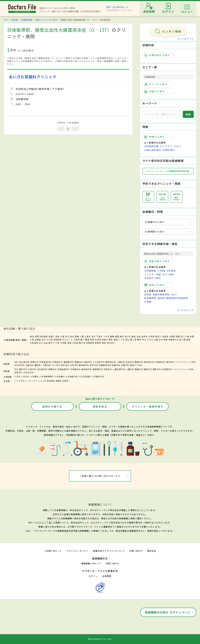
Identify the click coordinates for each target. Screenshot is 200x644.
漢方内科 (170, 362)
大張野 (172, 336)
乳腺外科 (108, 369)
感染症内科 (149, 362)
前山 (127, 340)
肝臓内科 (116, 365)
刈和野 (151, 336)
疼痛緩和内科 (105, 365)
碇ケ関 (182, 340)
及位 (67, 336)
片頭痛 (148, 302)
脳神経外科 (87, 369)
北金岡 (98, 340)
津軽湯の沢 (173, 340)
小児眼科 (34, 376)
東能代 (105, 340)
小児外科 (25, 376)
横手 (122, 336)
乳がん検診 (168, 274)
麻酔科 (59, 381)
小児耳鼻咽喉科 (47, 376)
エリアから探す (156, 84)
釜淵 (57, 336)
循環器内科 (69, 362)
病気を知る (100, 406)
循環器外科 (98, 369)
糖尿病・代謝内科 (43, 365)
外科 (16, 369)
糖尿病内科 (111, 362)
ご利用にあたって (53, 551)
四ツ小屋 (185, 336)
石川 (41, 343)
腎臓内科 (79, 362)
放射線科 (51, 381)
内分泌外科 (28, 372)
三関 (82, 336)
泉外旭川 (111, 343)
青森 (104, 343)
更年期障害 (150, 298)
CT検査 (161, 271)
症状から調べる (52, 406)
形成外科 (32, 369)
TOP (6, 20)
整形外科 (23, 369)
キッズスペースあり (171, 146)
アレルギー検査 (153, 274)
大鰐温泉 (34, 343)
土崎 (32, 340)
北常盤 (63, 343)
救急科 (66, 381)
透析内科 (65, 365)
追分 (44, 340)
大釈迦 (75, 343)
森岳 (92, 340)
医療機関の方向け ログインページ (167, 612)
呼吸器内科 (58, 362)
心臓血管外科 (119, 369)
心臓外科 (130, 369)
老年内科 (94, 365)
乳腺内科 (125, 365)
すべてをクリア (186, 39)
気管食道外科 (63, 369)
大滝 (62, 336)
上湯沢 (88, 336)
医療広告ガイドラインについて (109, 551)
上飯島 (38, 340)
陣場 (166, 340)
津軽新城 (90, 343)
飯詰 (134, 336)
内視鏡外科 (167, 369)
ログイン (93, 576)
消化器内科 (24, 362)
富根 (116, 340)
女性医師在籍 (151, 146)
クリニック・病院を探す (148, 406)
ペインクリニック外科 (183, 369)
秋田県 (15, 20)
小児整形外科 (98, 376)
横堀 (77, 336)
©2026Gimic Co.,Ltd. (100, 639)
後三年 (128, 336)
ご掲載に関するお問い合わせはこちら (100, 476)
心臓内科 (121, 362)
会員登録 (107, 576)
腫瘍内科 (139, 362)
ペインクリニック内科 (185, 362)
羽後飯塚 (57, 340)
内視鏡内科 (160, 362)
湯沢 (93, 336)
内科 (16, 362)
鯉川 (82, 340)
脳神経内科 (84, 365)
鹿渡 (87, 340)
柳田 (117, 336)
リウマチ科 (19, 381)
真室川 (52, 336)
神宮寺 (144, 336)
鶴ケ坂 (82, 343)
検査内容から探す (157, 261)
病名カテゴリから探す (47, 20)
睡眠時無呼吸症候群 (177, 298)
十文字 (106, 336)
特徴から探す (155, 137)
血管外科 (18, 372)
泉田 (37, 336)
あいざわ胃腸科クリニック (33, 77)
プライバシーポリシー (77, 551)
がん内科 (56, 365)
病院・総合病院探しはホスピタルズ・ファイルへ (119, 9)
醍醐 (112, 336)
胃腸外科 (52, 369)
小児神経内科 (72, 376)
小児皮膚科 (60, 376)
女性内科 (74, 365)
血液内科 (130, 362)
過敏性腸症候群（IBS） (166, 294)
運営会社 (152, 551)
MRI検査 (171, 271)
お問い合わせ (136, 551)
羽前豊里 (44, 336)
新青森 (98, 343)
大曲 (138, 336)
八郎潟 (77, 340)
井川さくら (67, 340)
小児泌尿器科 (85, 376)
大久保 (49, 340)
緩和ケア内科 (136, 365)
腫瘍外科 (139, 369)
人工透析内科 (99, 362)
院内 (72, 336)
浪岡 (69, 343)
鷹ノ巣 (133, 340)
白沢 (161, 340)
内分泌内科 (19, 365)
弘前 (46, 343)
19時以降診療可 (153, 150)
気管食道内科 (46, 362)
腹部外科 (157, 369)
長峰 (188, 340)
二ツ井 (122, 340)
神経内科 (88, 362)
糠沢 (139, 340)
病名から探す (155, 285)
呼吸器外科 (76, 369)
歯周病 (161, 298)
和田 (178, 336)
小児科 (17, 376)
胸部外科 (148, 369)
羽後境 (165, 336)
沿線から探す (155, 91)
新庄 (32, 336)
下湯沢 (99, 336)
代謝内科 (29, 365)
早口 (144, 340)
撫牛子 (52, 343)
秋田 (192, 336)
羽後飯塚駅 (27, 20)
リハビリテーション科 (36, 381)
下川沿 (150, 340)
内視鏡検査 (150, 271)
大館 (156, 340)
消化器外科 (42, 369)
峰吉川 (158, 336)
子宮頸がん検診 (153, 278)
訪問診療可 (169, 150)
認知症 (148, 294)
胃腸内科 (34, 362)
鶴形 (111, 340)
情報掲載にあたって (91, 563)
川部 (57, 343)
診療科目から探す (157, 55)
